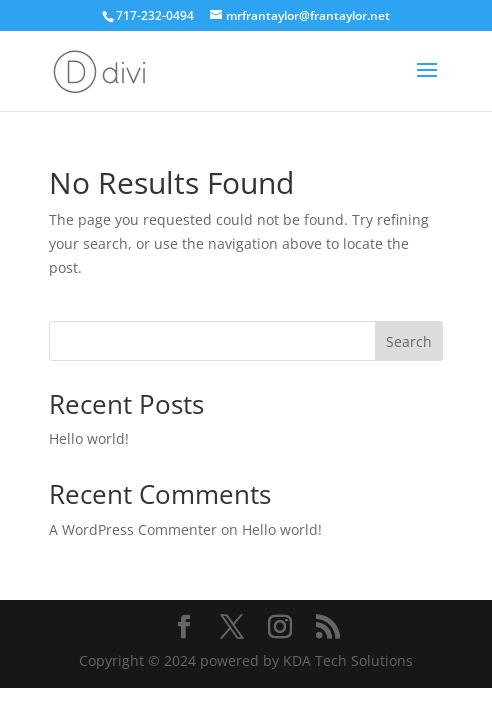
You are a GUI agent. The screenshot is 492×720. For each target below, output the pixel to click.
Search (409, 341)
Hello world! (89, 438)
